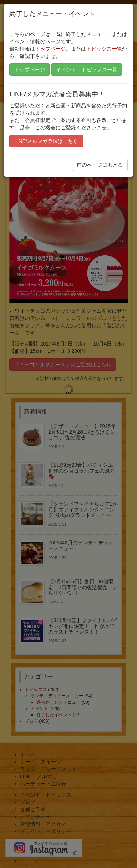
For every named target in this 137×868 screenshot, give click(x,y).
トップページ (50, 49)
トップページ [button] (30, 70)
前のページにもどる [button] (100, 165)
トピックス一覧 (104, 49)
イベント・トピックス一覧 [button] (87, 70)
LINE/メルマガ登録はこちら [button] (46, 141)
